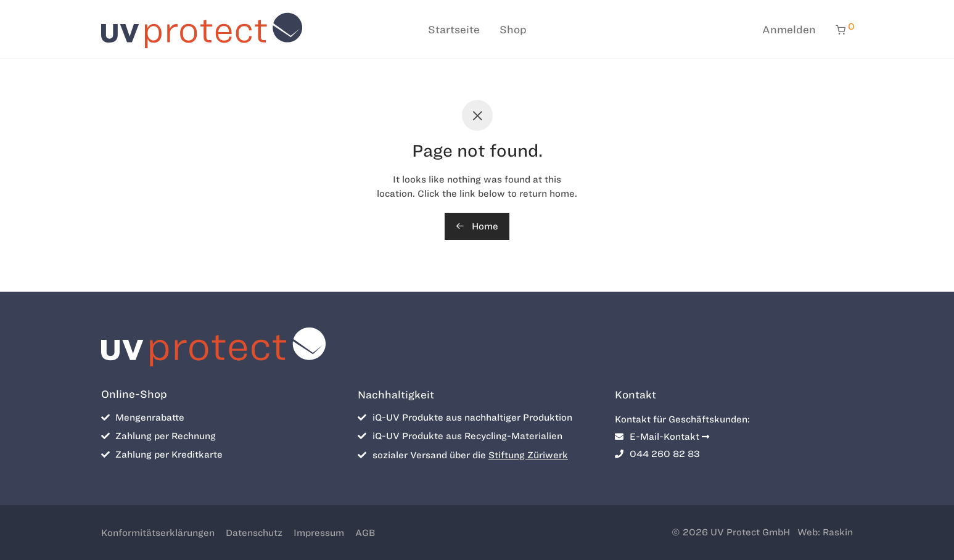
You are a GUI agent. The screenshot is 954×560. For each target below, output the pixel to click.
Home (477, 226)
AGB (365, 533)
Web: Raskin (825, 532)
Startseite (454, 30)
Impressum (319, 533)
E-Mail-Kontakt (662, 437)
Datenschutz (254, 533)
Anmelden (789, 30)
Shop (513, 30)
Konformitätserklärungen (158, 533)
